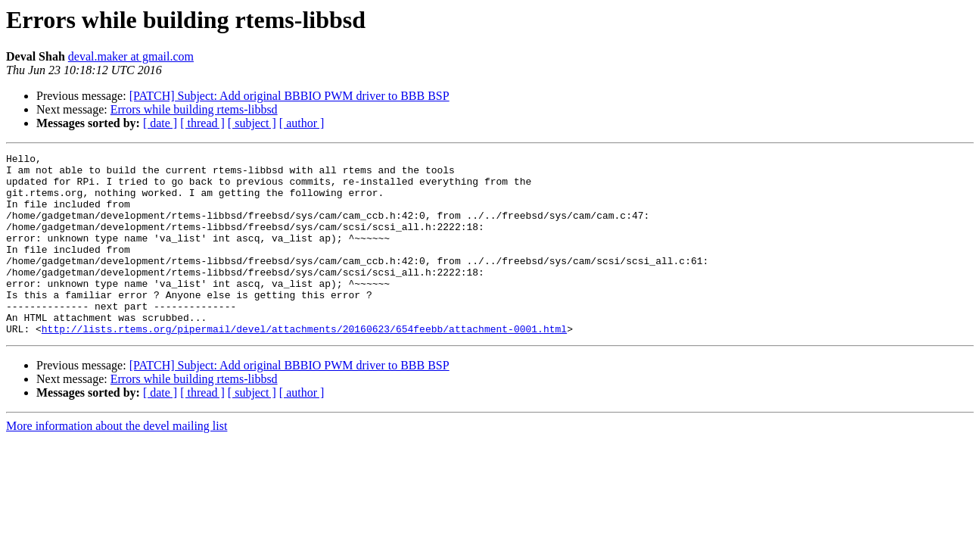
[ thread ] (202, 123)
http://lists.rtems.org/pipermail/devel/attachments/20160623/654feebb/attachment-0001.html (304, 365)
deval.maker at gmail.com (131, 56)
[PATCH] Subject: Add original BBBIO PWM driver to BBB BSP (289, 96)
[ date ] (160, 123)
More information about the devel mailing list (117, 462)
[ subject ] (252, 123)
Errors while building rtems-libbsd (194, 109)
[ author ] (302, 123)
